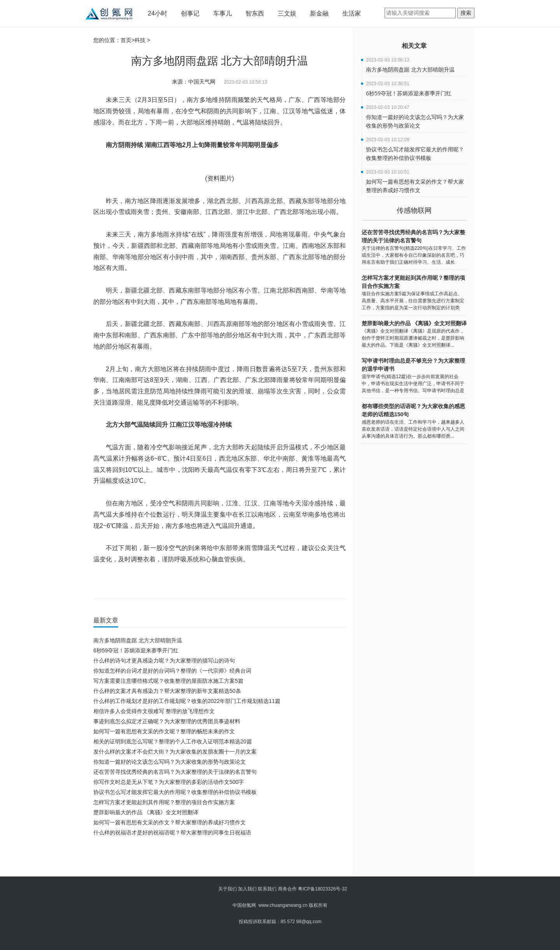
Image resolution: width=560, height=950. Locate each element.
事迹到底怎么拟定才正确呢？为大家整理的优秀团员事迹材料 (167, 721)
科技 (140, 40)
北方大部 (142, 582)
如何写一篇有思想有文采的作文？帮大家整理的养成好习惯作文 (170, 822)
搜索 (466, 13)
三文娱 (287, 13)
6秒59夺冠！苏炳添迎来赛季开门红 (136, 650)
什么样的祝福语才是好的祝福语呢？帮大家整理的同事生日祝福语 (172, 833)
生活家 (352, 13)
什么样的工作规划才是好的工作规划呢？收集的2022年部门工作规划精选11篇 (187, 701)
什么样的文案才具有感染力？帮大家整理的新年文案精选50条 (167, 691)
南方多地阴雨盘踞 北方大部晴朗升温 (138, 640)
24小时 (157, 13)
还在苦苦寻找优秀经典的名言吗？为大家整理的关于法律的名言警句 (175, 772)
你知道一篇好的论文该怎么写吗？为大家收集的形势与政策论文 (170, 762)
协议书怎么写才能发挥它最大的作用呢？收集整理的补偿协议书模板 (175, 792)
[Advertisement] (218, 859)
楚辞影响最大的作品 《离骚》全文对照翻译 (146, 812)
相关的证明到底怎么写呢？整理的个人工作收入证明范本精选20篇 (173, 741)
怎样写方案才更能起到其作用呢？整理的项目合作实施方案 (164, 802)
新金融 (319, 13)
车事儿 (222, 13)
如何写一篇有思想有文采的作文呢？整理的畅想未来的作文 (164, 731)
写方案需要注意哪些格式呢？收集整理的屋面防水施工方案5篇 (168, 681)
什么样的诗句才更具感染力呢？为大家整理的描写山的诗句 (164, 661)
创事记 (190, 13)
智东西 (255, 13)
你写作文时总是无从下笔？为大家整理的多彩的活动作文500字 (169, 782)
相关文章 (414, 46)
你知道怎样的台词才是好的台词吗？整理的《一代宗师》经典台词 (172, 671)
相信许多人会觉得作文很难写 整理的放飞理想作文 (154, 711)
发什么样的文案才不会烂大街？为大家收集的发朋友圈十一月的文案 (175, 752)
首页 (126, 40)
